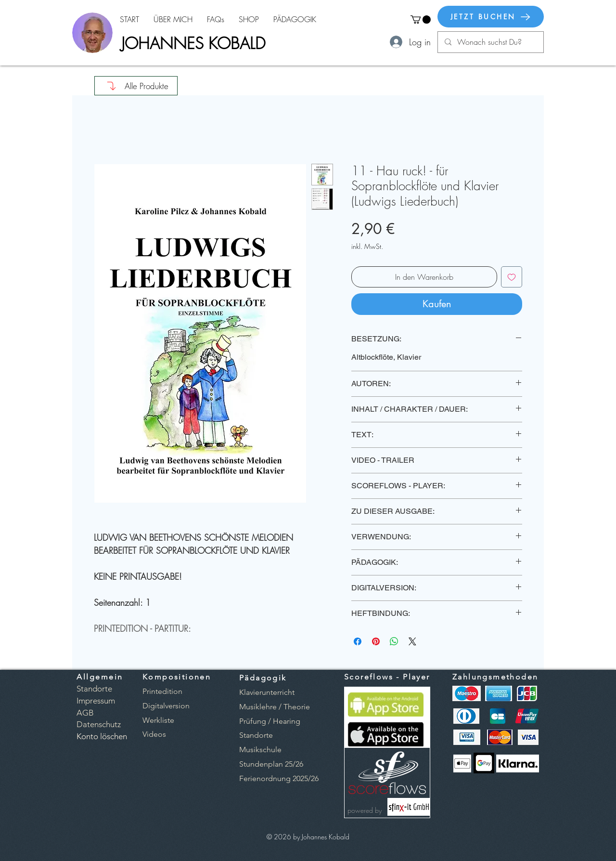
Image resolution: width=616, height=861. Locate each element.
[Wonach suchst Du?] (490, 42)
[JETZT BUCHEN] (491, 17)
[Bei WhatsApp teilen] (394, 641)
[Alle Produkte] (136, 86)
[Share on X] (412, 641)
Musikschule (260, 750)
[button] (421, 20)
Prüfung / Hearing (270, 721)
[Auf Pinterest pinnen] (376, 641)
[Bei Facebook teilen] (358, 641)
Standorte (256, 735)
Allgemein (100, 677)
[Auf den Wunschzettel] (512, 277)
